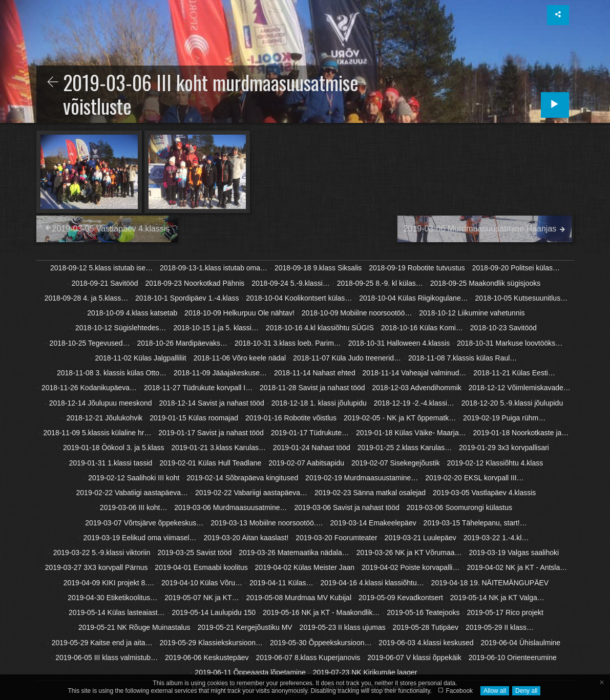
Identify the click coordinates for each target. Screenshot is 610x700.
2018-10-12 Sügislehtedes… (121, 328)
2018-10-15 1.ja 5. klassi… (216, 328)
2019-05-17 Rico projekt (505, 612)
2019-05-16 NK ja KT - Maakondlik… (321, 612)
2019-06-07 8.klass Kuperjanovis (308, 657)
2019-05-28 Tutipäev (426, 627)
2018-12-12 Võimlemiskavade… (520, 388)
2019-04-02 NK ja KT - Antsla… (517, 567)
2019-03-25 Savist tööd (195, 553)
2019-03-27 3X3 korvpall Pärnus (97, 567)
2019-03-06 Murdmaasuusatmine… (230, 507)
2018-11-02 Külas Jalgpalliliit (141, 358)
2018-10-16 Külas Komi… (422, 328)
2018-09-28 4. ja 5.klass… (86, 298)
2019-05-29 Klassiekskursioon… (212, 643)
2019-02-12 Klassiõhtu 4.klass (495, 463)
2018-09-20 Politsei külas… (516, 268)
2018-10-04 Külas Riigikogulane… (413, 298)
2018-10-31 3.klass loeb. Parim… (288, 343)
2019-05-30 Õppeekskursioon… (321, 643)
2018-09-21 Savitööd (105, 283)
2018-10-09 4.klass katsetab (132, 313)
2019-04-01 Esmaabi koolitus (201, 567)
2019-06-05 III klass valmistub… (107, 657)
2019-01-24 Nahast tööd (312, 448)
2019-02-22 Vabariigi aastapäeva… (251, 493)
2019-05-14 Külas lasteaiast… (117, 612)
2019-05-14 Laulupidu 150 (214, 612)
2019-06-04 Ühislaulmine (520, 643)
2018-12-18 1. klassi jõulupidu (319, 403)
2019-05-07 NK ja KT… (202, 598)
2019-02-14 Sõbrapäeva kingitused (242, 478)
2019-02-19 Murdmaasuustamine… (362, 478)
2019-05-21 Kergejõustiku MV (245, 627)
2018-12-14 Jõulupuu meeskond (101, 403)
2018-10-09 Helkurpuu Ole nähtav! (239, 313)
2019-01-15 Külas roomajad (194, 418)
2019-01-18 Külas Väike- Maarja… (411, 433)
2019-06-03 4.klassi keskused (426, 643)
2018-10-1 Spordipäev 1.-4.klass (187, 298)
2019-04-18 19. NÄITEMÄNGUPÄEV (490, 583)
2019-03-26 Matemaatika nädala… (294, 553)
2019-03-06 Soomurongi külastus (459, 507)
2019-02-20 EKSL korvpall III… (474, 478)
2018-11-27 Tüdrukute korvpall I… (198, 388)
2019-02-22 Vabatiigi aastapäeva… (132, 493)
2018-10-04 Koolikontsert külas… (299, 298)
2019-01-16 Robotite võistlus (291, 418)
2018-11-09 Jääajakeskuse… (220, 373)
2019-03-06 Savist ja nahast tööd (346, 507)
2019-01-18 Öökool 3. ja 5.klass (114, 448)
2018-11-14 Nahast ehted (315, 373)
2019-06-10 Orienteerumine (513, 657)
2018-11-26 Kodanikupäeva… (89, 388)
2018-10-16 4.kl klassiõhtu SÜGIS (320, 328)
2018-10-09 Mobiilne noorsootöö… (357, 313)
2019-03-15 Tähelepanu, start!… (475, 523)
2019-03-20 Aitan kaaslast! (246, 538)
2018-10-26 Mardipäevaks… (182, 343)
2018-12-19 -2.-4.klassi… (414, 403)
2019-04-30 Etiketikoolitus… (112, 598)
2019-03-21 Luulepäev (420, 538)
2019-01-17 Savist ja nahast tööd (211, 433)
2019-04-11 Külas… (281, 583)
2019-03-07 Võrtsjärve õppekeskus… (144, 523)
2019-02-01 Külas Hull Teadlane (210, 463)
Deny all (526, 691)
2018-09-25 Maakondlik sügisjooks (486, 283)
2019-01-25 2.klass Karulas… (405, 448)
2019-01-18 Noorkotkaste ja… (521, 433)
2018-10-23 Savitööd (503, 328)
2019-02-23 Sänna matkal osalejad (370, 493)
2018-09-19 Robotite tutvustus (417, 268)
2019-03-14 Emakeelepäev (373, 523)
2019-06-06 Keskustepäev (207, 657)
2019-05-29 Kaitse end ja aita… (102, 643)
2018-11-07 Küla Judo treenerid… (347, 358)
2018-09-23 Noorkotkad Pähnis (195, 283)
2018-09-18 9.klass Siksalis (318, 268)
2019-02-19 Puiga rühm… (504, 418)
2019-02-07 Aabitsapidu (306, 463)
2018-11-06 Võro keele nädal (240, 358)
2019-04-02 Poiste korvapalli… (411, 567)
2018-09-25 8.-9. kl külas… (380, 283)
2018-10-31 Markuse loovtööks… (510, 343)
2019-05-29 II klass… (500, 627)
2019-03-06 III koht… (134, 507)
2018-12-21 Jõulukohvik (105, 418)
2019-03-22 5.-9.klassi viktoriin (102, 553)
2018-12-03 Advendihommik (416, 388)
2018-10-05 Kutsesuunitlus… (522, 298)
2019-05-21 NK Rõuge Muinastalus (134, 627)
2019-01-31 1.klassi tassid (111, 463)
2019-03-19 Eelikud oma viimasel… (140, 538)
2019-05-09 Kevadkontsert (401, 598)
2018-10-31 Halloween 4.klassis (399, 343)
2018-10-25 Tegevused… (90, 343)
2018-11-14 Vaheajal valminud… (415, 373)
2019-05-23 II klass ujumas (343, 627)
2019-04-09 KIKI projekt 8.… (109, 583)
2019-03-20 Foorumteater (336, 538)
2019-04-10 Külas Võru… (202, 583)
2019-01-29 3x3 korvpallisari (504, 448)
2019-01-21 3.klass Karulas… (219, 448)
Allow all (495, 691)
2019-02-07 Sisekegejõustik (396, 463)
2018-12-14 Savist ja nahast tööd (211, 403)
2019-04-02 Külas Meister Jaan (305, 567)
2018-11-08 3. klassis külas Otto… (112, 373)
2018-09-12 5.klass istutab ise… (101, 268)
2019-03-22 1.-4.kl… (496, 538)
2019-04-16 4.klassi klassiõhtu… (372, 583)
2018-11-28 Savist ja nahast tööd (312, 388)
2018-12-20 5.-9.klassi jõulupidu (512, 403)
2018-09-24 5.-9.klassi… (291, 283)
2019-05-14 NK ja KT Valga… (497, 598)
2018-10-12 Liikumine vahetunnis (472, 313)
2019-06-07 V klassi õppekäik (414, 657)
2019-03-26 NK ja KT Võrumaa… (409, 553)
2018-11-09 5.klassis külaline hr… (98, 433)
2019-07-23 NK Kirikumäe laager (365, 672)
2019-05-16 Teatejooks (423, 612)
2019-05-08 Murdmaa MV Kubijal (299, 598)
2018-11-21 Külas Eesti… (514, 373)
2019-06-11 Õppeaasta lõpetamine (250, 672)
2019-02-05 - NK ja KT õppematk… (400, 418)
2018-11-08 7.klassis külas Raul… (462, 358)
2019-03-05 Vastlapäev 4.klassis (484, 493)
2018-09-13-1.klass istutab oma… (214, 268)
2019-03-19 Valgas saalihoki (514, 553)
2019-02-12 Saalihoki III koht (134, 478)
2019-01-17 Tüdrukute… (310, 433)
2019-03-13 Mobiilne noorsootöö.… (267, 523)
